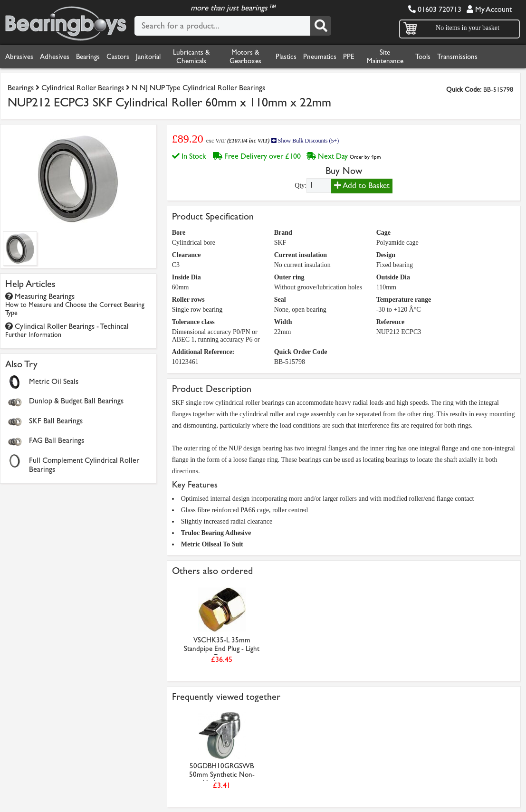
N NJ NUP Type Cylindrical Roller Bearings (198, 88)
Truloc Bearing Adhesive (216, 533)
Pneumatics (320, 57)
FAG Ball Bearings (57, 440)
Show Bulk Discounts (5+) (305, 141)
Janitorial (148, 57)
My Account (489, 9)
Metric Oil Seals (54, 381)
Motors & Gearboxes (245, 57)
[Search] (321, 26)
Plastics (286, 57)
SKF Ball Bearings (56, 421)
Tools (423, 57)
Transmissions (457, 57)
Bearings (88, 57)
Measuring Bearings (75, 304)
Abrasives (19, 57)
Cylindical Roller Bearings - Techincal (67, 330)
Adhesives (55, 57)
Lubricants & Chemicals (191, 57)
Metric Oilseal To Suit (212, 544)
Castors (118, 57)
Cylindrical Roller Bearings (83, 88)
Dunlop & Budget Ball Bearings (76, 401)
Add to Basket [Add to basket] (362, 186)
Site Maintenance (385, 57)
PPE (349, 57)
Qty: (301, 186)
